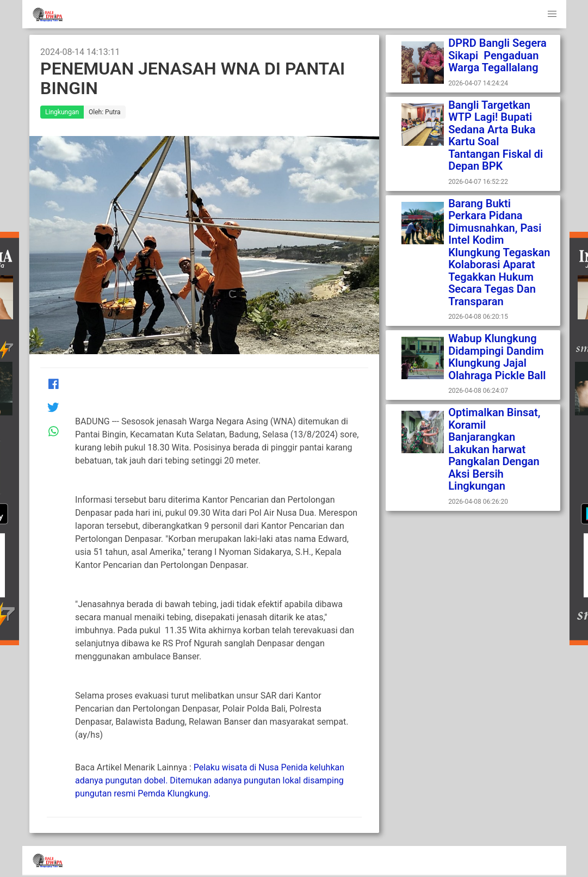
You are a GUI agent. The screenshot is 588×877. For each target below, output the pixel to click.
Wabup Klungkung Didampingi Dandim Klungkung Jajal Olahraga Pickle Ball (497, 357)
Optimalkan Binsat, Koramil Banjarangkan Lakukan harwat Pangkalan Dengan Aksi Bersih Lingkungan (494, 449)
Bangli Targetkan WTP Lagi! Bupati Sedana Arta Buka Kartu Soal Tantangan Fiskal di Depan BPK (496, 136)
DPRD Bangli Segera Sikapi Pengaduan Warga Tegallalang (497, 55)
